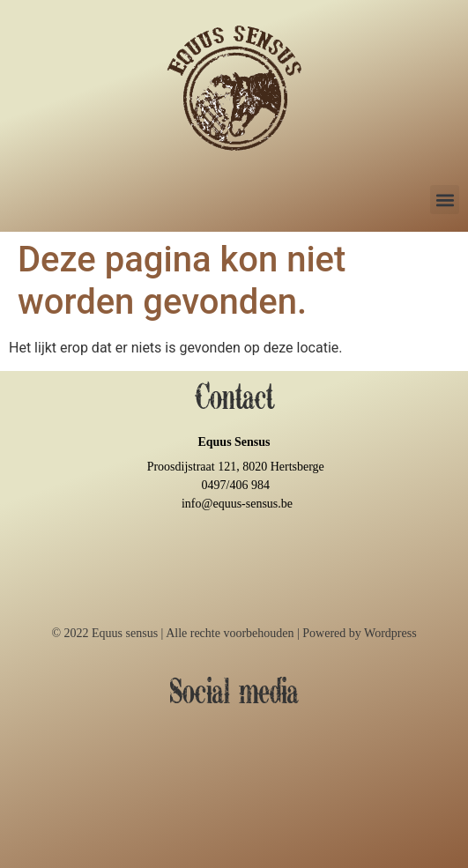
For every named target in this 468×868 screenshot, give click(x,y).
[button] (445, 200)
